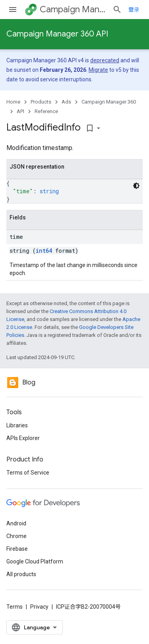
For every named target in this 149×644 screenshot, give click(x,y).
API (20, 111)
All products (21, 574)
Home (13, 102)
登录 (134, 10)
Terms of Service (28, 473)
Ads (66, 102)
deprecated (105, 60)
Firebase (17, 549)
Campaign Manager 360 (73, 9)
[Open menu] (13, 10)
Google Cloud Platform (35, 561)
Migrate (98, 70)
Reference (46, 111)
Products (41, 102)
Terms (15, 607)
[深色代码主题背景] (136, 186)
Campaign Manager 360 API (57, 34)
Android (16, 523)
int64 (44, 251)
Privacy (39, 607)
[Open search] (117, 10)
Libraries (17, 425)
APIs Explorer (23, 438)
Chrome (16, 536)
